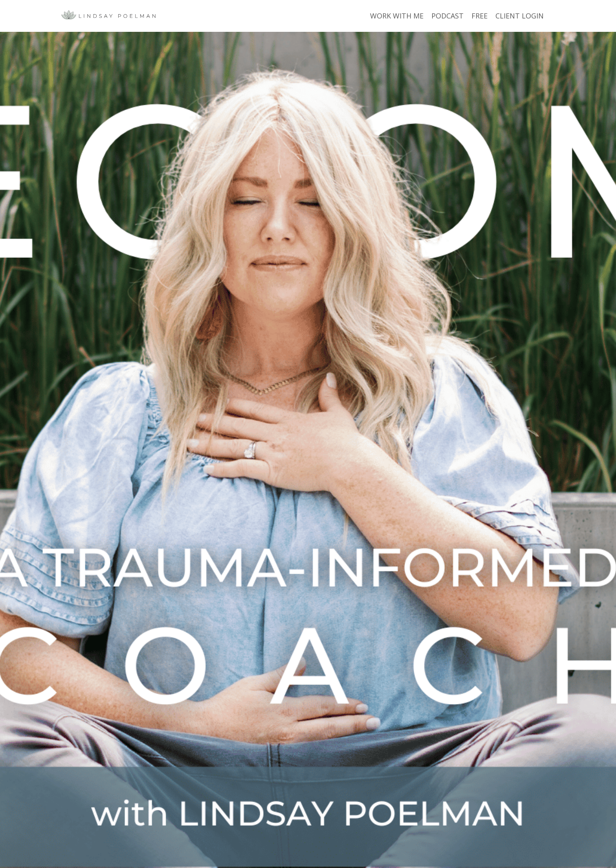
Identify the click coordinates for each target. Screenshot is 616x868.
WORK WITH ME (397, 16)
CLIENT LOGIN (520, 16)
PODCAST (447, 16)
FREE (479, 16)
